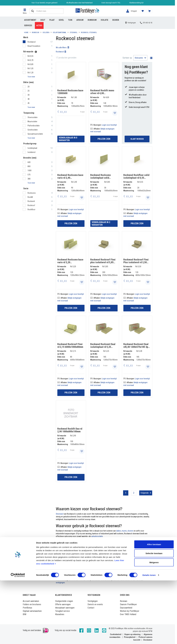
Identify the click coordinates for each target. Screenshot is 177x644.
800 (29, 166)
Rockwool (32, 42)
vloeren (130, 531)
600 (29, 162)
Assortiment (30, 20)
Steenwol (60, 514)
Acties (39, 25)
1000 (29, 171)
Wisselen (151, 58)
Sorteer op (127, 58)
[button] (25, 11)
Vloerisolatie (33, 117)
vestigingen (60, 583)
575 (29, 175)
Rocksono (32, 193)
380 (29, 179)
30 (29, 95)
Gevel (61, 20)
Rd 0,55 (30, 56)
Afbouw (80, 20)
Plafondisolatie (34, 126)
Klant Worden (137, 139)
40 (29, 99)
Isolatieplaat (33, 148)
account (59, 570)
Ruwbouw (92, 20)
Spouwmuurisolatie (35, 134)
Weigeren (154, 626)
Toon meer (31, 77)
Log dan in (113, 567)
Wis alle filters (63, 48)
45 (29, 103)
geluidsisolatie (97, 536)
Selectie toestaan (154, 617)
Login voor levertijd (109, 125)
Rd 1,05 (30, 68)
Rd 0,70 (30, 60)
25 (29, 91)
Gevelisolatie (33, 130)
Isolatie (104, 20)
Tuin (70, 20)
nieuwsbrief (77, 573)
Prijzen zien (104, 139)
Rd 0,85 (30, 64)
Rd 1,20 (30, 73)
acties (117, 573)
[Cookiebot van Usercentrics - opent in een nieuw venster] (18, 639)
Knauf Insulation (34, 46)
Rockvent (31, 201)
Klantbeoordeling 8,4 (136, 3)
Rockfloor (32, 209)
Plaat (52, 20)
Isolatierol (32, 152)
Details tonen (149, 639)
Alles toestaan (154, 608)
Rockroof (31, 205)
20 (29, 87)
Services (28, 25)
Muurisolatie (32, 121)
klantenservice (137, 577)
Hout (43, 20)
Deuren (116, 20)
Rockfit (30, 197)
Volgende (145, 493)
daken (119, 531)
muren (124, 531)
